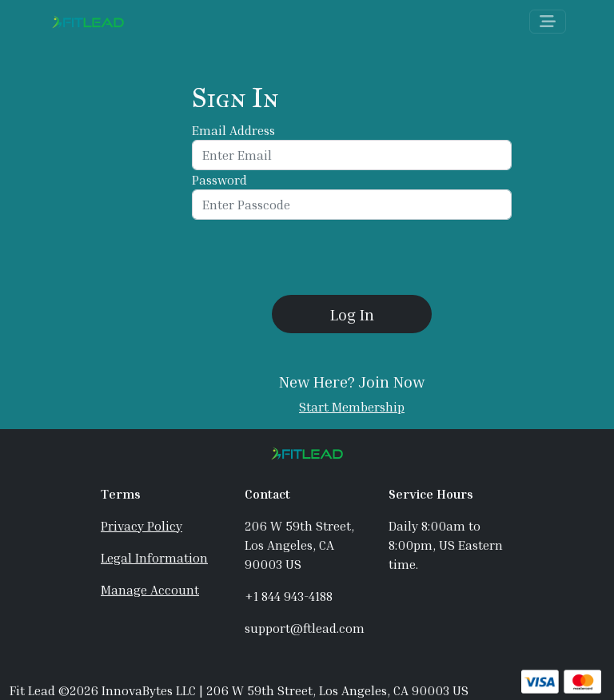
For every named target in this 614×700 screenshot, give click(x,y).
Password (219, 180)
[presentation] (352, 257)
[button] (352, 314)
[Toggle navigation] (548, 22)
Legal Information (154, 558)
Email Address (233, 130)
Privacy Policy (142, 526)
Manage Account (150, 590)
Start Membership (352, 407)
